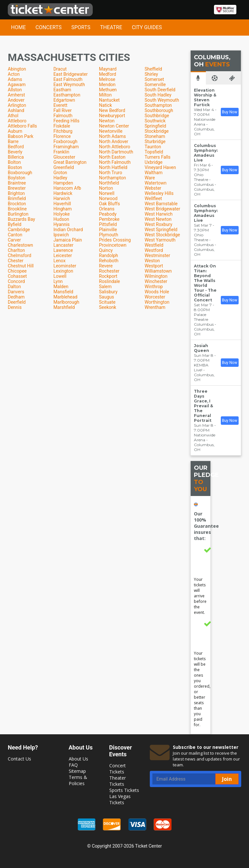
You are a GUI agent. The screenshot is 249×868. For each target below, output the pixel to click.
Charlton (16, 250)
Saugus (106, 297)
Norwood (108, 198)
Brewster (17, 188)
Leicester (63, 255)
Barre (13, 141)
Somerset (154, 79)
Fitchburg (63, 131)
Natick (105, 105)
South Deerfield (160, 90)
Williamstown (158, 271)
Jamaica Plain (68, 240)
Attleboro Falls (22, 126)
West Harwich (159, 214)
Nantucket (109, 100)
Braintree (17, 183)
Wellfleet (153, 198)
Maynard (108, 69)
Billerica (16, 157)
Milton (105, 95)
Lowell (60, 276)
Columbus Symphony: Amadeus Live (206, 153)
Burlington (18, 214)
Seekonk (107, 307)
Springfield (155, 126)
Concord (16, 281)
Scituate (107, 302)
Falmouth (63, 116)
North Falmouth (115, 162)
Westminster (157, 255)
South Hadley (158, 95)
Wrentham (155, 307)
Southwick (155, 121)
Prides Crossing (115, 240)
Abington (17, 69)
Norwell (107, 193)
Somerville (155, 85)
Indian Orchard (68, 230)
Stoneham (155, 136)
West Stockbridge (162, 235)
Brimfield (17, 198)
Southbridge (157, 116)
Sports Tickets (124, 790)
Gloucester (64, 157)
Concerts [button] (48, 27)
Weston (152, 261)
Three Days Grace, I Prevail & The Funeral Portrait (203, 406)
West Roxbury (158, 224)
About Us (78, 759)
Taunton (153, 147)
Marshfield (64, 307)
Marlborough (66, 302)
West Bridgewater (162, 209)
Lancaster (64, 245)
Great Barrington (70, 162)
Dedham (16, 297)
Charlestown (20, 245)
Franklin (61, 152)
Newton (107, 121)
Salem (105, 287)
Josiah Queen (202, 348)
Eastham (62, 90)
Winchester (156, 281)
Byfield (15, 224)
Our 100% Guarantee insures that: (206, 526)
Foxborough (65, 141)
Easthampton (67, 95)
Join (227, 779)
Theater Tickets (118, 781)
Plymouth (108, 235)
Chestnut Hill (21, 266)
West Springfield (161, 230)
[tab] (198, 78)
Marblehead (65, 297)
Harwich (62, 198)
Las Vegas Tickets (120, 799)
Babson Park (21, 136)
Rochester (109, 271)
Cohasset (17, 276)
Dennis (15, 307)
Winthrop (154, 287)
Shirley (151, 74)
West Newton (158, 219)
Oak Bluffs (109, 204)
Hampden (63, 183)
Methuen (108, 90)
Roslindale (109, 281)
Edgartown (64, 100)
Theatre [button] (111, 27)
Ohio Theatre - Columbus (204, 180)
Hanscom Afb (67, 188)
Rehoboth (109, 261)
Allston (15, 90)
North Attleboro (114, 147)
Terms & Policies (78, 780)
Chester (16, 261)
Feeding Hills (66, 121)
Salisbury (108, 292)
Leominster (65, 266)
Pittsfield (108, 224)
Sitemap (77, 771)
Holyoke (62, 214)
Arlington (17, 105)
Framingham (66, 147)
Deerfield (17, 302)
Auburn (15, 131)
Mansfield (63, 292)
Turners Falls (158, 157)
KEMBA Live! (201, 367)
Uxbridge (154, 162)
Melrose (107, 79)
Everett (60, 105)
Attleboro (17, 121)
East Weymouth (69, 85)
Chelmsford (20, 255)
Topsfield (154, 152)
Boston (15, 167)
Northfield (109, 183)
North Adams (112, 136)
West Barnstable (161, 204)
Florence (62, 136)
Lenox (59, 261)
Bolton (14, 162)
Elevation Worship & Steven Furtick (205, 97)
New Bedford (112, 110)
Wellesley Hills (159, 193)
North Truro (110, 173)
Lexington (63, 271)
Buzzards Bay (21, 219)
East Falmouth (68, 79)
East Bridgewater (71, 74)
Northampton (112, 178)
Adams (15, 79)
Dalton (14, 287)
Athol (13, 116)
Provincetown (113, 245)
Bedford (16, 147)
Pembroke (109, 219)
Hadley (60, 178)
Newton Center (114, 126)
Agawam (17, 85)
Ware (150, 178)
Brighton (16, 193)
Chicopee (17, 271)
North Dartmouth (116, 152)
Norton (106, 188)
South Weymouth (162, 100)
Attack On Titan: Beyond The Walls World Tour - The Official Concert (205, 283)
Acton (14, 74)
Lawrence (63, 250)
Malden (61, 287)
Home (18, 27)
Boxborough (20, 173)
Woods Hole (157, 292)
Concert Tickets (118, 769)
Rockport (108, 276)
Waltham (154, 173)
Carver (14, 240)
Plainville (108, 230)
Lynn (58, 281)
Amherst (16, 95)
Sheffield (153, 69)
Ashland (16, 110)
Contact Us (19, 759)
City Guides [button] (147, 27)
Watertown (156, 183)
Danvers (16, 292)
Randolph (108, 255)
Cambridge (19, 230)
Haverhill (62, 204)
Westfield (154, 245)
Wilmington (156, 276)
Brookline (17, 209)
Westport (154, 266)
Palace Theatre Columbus (204, 319)
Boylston (17, 178)
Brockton (17, 204)
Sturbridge (155, 141)
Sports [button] (81, 27)
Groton (60, 173)
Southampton (158, 105)
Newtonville (111, 131)
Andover (16, 100)
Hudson (61, 219)
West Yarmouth (160, 240)
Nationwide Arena (205, 122)
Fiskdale (62, 126)
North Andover (113, 141)
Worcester (155, 297)
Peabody (108, 214)
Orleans (107, 209)
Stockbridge (157, 131)
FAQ (73, 765)
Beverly (15, 152)
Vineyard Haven (160, 167)
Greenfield (64, 167)
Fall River (63, 110)
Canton (15, 235)
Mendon (107, 85)
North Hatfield (113, 167)
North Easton (112, 157)
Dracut (60, 69)
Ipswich (61, 235)
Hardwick (63, 193)
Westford (154, 250)
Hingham (63, 209)
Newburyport (112, 116)
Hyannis (62, 224)
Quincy (106, 250)
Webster (153, 188)
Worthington (157, 302)
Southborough (159, 110)
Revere (106, 266)
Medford (107, 74)
